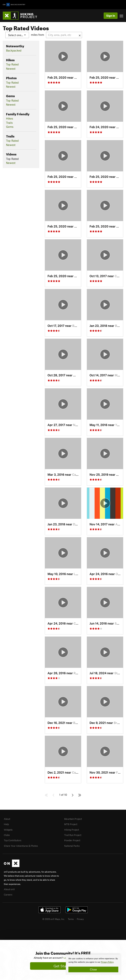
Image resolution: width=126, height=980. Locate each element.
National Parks (72, 846)
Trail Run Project (73, 835)
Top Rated (12, 64)
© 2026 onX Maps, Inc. (54, 919)
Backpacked (14, 50)
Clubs (7, 835)
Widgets (8, 830)
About (7, 819)
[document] (93, 965)
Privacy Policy (107, 962)
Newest (11, 69)
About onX (9, 889)
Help (6, 824)
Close (93, 969)
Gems (10, 127)
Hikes (10, 118)
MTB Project (71, 824)
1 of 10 (63, 795)
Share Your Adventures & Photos (21, 846)
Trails (9, 123)
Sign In (111, 16)
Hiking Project (72, 830)
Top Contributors (13, 840)
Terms (71, 919)
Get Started (63, 966)
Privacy (80, 919)
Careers (8, 895)
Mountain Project (73, 819)
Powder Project (72, 840)
